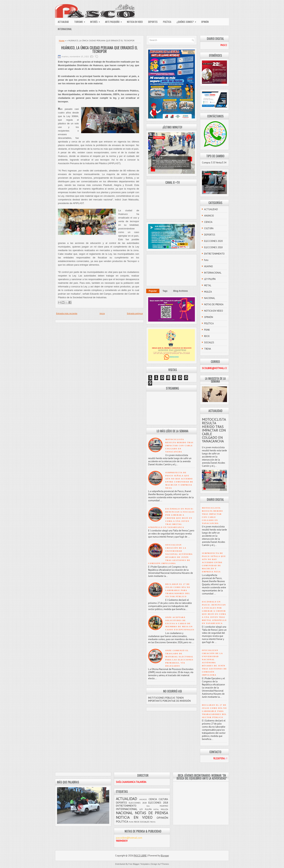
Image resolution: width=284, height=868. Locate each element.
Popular (153, 291)
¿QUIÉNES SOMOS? (188, 21)
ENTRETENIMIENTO (214, 254)
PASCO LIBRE (140, 856)
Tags (165, 291)
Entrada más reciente (67, 313)
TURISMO (81, 21)
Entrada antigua (135, 313)
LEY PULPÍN (210, 279)
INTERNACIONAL (65, 29)
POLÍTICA (167, 22)
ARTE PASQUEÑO (115, 21)
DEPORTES (153, 22)
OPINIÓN (205, 22)
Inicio (102, 313)
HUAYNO (208, 266)
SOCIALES (209, 343)
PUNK (207, 330)
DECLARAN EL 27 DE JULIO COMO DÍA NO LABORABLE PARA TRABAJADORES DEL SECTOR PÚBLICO (178, 590)
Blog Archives (181, 291)
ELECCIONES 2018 (213, 247)
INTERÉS (96, 21)
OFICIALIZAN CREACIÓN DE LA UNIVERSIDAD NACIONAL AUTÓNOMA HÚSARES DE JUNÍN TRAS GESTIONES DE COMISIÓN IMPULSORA (170, 554)
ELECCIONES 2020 (213, 241)
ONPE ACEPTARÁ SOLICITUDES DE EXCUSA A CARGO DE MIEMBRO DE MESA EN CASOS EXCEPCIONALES (180, 624)
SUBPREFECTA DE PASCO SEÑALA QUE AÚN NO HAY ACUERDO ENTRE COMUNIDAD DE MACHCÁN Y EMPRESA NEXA (214, 562)
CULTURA (209, 228)
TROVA (208, 349)
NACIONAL (210, 298)
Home (62, 40)
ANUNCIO (209, 216)
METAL (208, 285)
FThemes (165, 864)
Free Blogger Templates (139, 864)
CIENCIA (208, 222)
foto (206, 260)
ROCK (207, 336)
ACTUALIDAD (63, 22)
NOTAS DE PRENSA (214, 304)
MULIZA (208, 292)
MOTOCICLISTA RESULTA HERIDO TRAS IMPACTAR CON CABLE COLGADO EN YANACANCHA (179, 446)
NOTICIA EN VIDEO (135, 22)
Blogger (165, 856)
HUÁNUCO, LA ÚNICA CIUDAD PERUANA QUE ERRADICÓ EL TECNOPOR (99, 49)
